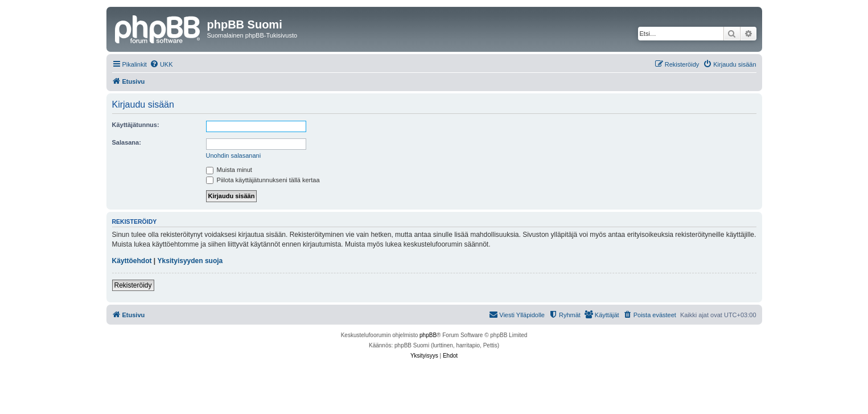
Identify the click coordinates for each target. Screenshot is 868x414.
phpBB (428, 335)
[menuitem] (161, 64)
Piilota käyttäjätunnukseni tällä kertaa (263, 180)
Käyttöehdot (132, 261)
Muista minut (229, 170)
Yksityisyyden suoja (190, 261)
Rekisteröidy (133, 285)
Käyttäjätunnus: (136, 125)
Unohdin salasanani (234, 155)
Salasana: (127, 142)
